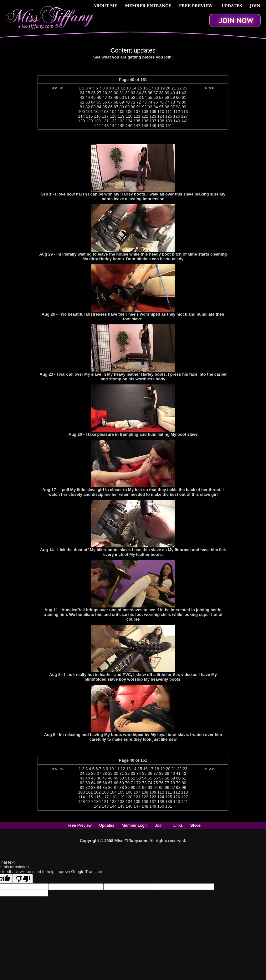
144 (113, 126)
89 (127, 107)
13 (128, 88)
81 (82, 107)
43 (82, 97)
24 (82, 93)
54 (144, 97)
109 (153, 112)
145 (121, 126)
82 (88, 107)
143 (105, 126)
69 (122, 102)
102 (97, 112)
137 (153, 121)
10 (111, 88)
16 (146, 88)
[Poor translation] (23, 879)
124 (161, 116)
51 (127, 97)
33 (133, 93)
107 (137, 112)
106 (129, 112)
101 (90, 112)
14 (134, 88)
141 (185, 121)
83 (93, 107)
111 (169, 112)
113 (185, 112)
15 (140, 88)
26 (93, 93)
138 (161, 121)
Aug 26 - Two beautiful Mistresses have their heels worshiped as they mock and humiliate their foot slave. (133, 317)
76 (161, 102)
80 (184, 102)
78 (172, 102)
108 (145, 112)
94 (156, 107)
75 (156, 102)
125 (169, 116)
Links (178, 825)
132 (113, 121)
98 (178, 107)
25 (88, 93)
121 (137, 116)
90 (133, 107)
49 (116, 97)
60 (178, 97)
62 (82, 102)
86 (110, 107)
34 (139, 93)
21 (174, 88)
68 (116, 102)
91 (139, 107)
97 (172, 107)
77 (167, 102)
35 (144, 93)
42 (184, 93)
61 (184, 97)
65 (99, 102)
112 (176, 112)
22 (179, 88)
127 (185, 116)
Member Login (135, 825)
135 (137, 121)
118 (113, 116)
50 (122, 97)
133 (121, 121)
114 (82, 116)
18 (157, 88)
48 (110, 97)
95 (161, 107)
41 (178, 93)
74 (150, 102)
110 (161, 112)
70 (127, 102)
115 (90, 116)
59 (172, 97)
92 (144, 107)
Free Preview (80, 825)
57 (161, 97)
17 (151, 88)
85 (105, 107)
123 (153, 116)
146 (129, 126)
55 (150, 97)
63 (88, 102)
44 (88, 97)
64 (93, 102)
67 (110, 102)
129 (90, 121)
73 (144, 102)
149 (153, 126)
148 (145, 126)
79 (178, 102)
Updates (107, 825)
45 (93, 97)
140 (176, 121)
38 (161, 93)
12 (123, 88)
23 (185, 88)
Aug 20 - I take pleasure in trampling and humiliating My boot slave (133, 434)
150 (161, 126)
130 (97, 121)
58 (167, 97)
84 (99, 107)
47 (105, 97)
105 (121, 112)
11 (117, 88)
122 (145, 116)
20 (168, 88)
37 (156, 93)
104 (113, 112)
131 (105, 121)
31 (122, 93)
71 (133, 102)
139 (169, 121)
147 (137, 126)
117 (105, 116)
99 (184, 107)
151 (169, 126)
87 (116, 107)
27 (99, 93)
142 (97, 126)
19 (162, 88)
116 (97, 116)
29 (110, 93)
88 (122, 107)
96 (167, 107)
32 (127, 93)
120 (129, 116)
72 (139, 102)
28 (105, 93)
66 (105, 102)
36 (150, 93)
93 (150, 107)
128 (82, 121)
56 (156, 97)
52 (133, 97)
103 (105, 112)
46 (99, 97)
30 (116, 93)
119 (121, 116)
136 (145, 121)
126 (176, 116)
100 (82, 112)
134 (129, 121)
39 (167, 93)
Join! (159, 825)
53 (139, 97)
